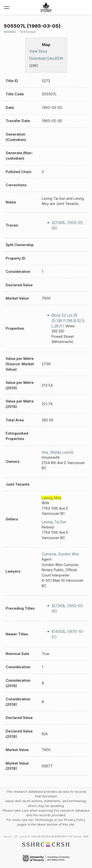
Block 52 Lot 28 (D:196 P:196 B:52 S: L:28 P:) (68, 320)
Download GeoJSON (46, 58)
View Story (38, 51)
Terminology (28, 32)
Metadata (10, 32)
